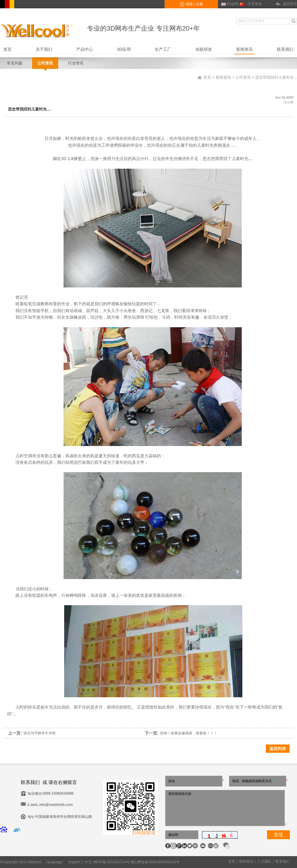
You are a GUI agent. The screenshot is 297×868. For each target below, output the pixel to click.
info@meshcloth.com (56, 805)
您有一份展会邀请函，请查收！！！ (189, 733)
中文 (88, 862)
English (233, 4)
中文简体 (255, 4)
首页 (7, 49)
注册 (199, 4)
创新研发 (204, 49)
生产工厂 (163, 49)
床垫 (78, 159)
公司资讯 (45, 63)
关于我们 (44, 49)
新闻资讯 (244, 49)
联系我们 (285, 49)
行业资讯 (76, 63)
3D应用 (124, 49)
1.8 (71, 159)
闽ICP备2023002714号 (111, 862)
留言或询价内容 (225, 808)
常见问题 (15, 63)
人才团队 (264, 861)
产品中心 (85, 49)
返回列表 (278, 749)
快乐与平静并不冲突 (40, 733)
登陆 (189, 4)
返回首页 (290, 4)
